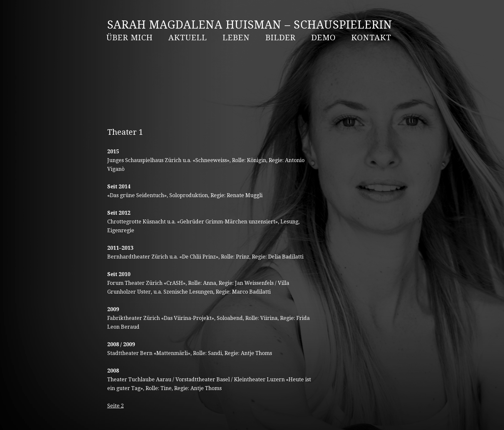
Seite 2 (116, 406)
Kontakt (371, 38)
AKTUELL (188, 38)
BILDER (281, 38)
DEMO (323, 38)
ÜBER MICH (129, 38)
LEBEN (236, 38)
